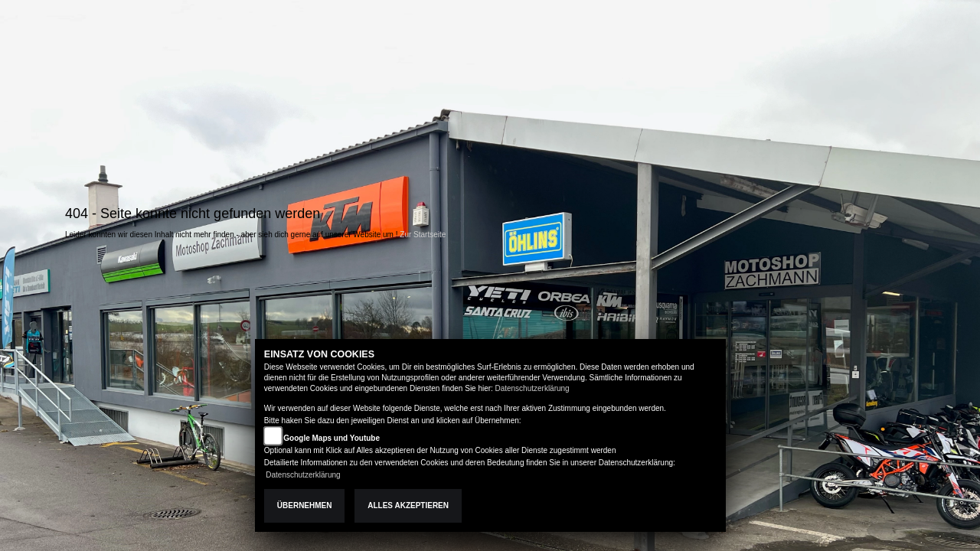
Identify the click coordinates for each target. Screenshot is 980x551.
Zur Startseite (423, 235)
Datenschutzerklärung (532, 388)
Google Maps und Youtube (332, 438)
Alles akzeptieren (408, 505)
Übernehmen (305, 505)
